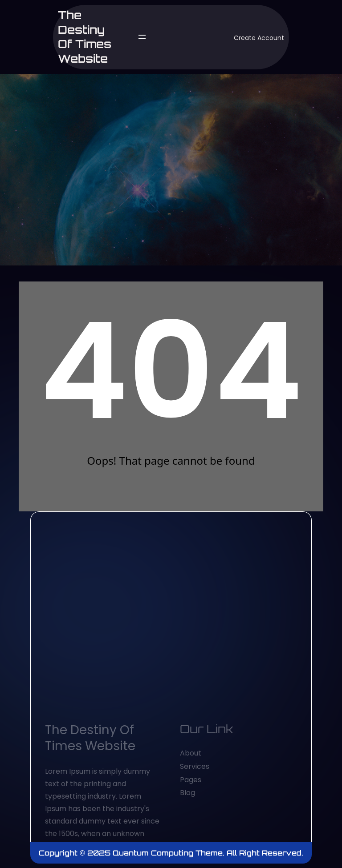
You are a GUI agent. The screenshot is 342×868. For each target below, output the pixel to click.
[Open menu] (142, 37)
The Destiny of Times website (85, 37)
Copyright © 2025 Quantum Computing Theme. (133, 853)
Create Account (259, 38)
